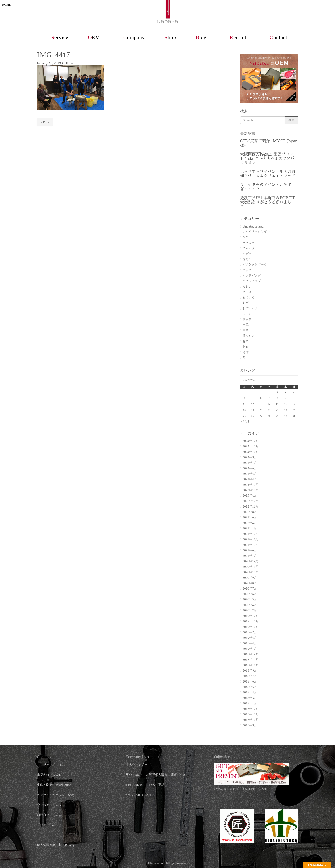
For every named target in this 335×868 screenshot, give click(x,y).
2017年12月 (251, 709)
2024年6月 (250, 468)
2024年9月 (250, 457)
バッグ (247, 270)
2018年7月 (250, 676)
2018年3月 (250, 698)
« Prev (45, 122)
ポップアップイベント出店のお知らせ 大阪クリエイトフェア (268, 174)
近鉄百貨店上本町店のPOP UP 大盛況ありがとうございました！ (268, 202)
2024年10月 (251, 452)
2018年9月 (250, 671)
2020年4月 (250, 605)
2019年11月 (251, 621)
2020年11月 (251, 567)
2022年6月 (250, 517)
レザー (247, 303)
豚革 (246, 341)
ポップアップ (252, 281)
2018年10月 (251, 665)
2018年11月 (251, 660)
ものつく (249, 298)
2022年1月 (250, 528)
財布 (246, 347)
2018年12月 (251, 654)
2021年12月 (251, 534)
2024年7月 (250, 463)
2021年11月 (251, 539)
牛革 (246, 330)
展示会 (247, 319)
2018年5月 (250, 687)
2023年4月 (250, 496)
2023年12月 (251, 485)
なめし (247, 259)
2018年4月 (250, 692)
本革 (246, 325)
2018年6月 (250, 682)
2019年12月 (251, 616)
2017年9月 (250, 725)
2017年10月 (251, 720)
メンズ (247, 292)
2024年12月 (251, 441)
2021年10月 (251, 545)
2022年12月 (251, 501)
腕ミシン (249, 336)
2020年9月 (250, 578)
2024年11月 (251, 446)
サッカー (249, 243)
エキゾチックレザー (256, 232)
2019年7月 (250, 632)
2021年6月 (250, 550)
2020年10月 (251, 572)
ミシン (247, 287)
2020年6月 (250, 594)
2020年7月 (250, 589)
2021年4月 (250, 556)
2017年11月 (251, 714)
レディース (250, 309)
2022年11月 (251, 507)
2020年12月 (251, 561)
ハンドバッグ (252, 276)
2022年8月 (250, 512)
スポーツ (249, 248)
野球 (246, 352)
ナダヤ (247, 254)
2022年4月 (250, 523)
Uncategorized (253, 226)
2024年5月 (250, 474)
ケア (246, 237)
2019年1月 (250, 649)
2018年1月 (250, 703)
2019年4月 (250, 643)
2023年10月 (251, 490)
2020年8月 (250, 583)
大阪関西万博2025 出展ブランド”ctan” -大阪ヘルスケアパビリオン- (267, 159)
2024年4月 (250, 479)
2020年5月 (250, 599)
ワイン (247, 314)
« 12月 (245, 421)
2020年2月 (250, 610)
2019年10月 (251, 627)
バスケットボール (255, 265)
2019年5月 (250, 638)
